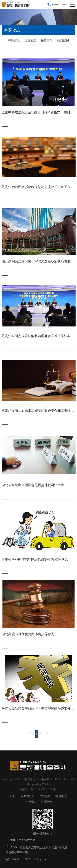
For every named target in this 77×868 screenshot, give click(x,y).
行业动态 (30, 40)
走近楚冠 (27, 796)
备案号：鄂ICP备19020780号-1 (38, 789)
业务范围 (44, 796)
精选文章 (47, 40)
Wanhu (46, 784)
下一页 (47, 734)
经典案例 (63, 40)
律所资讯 (14, 40)
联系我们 (47, 802)
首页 (13, 796)
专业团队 (30, 802)
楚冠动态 (61, 796)
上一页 (30, 734)
